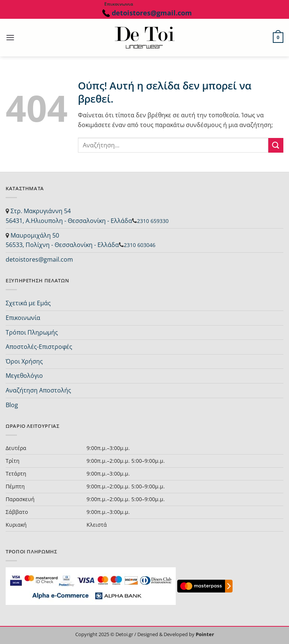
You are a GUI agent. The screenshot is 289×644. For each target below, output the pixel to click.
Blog (12, 405)
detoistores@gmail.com (151, 13)
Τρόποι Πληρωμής (32, 332)
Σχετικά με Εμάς (28, 303)
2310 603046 (140, 245)
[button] (10, 37)
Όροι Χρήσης (24, 361)
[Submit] (276, 145)
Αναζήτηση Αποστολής (38, 390)
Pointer (204, 634)
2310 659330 (153, 221)
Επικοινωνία (23, 318)
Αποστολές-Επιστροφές (39, 347)
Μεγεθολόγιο (24, 376)
